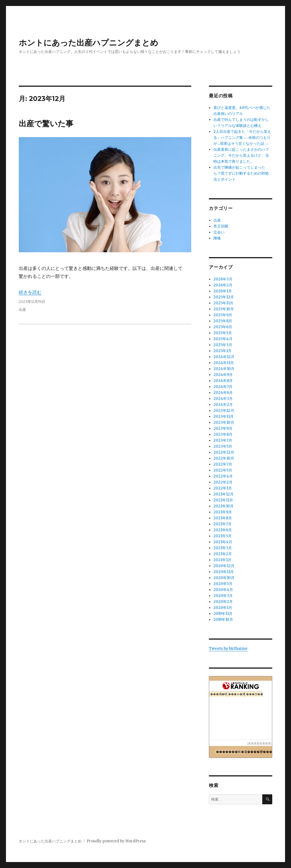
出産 (22, 309)
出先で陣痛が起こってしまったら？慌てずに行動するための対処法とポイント (241, 173)
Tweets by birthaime (228, 649)
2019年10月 (223, 620)
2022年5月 (223, 470)
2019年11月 (223, 614)
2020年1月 (223, 608)
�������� (259, 743)
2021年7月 (223, 524)
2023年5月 (223, 446)
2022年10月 (224, 458)
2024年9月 (223, 375)
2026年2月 (223, 285)
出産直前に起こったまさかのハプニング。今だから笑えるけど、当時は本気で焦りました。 (241, 155)
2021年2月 (223, 554)
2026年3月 (223, 279)
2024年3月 (223, 399)
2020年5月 (223, 584)
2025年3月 (223, 345)
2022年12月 (224, 452)
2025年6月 (223, 327)
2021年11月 (223, 500)
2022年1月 (223, 488)
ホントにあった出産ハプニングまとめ (89, 43)
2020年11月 (224, 572)
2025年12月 (224, 297)
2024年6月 (223, 393)
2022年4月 (223, 476)
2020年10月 (224, 578)
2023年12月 (224, 411)
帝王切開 (221, 226)
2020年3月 (223, 596)
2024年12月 (224, 357)
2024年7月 (223, 387)
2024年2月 (223, 405)
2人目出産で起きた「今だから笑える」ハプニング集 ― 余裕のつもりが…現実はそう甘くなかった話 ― (242, 138)
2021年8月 (223, 518)
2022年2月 (223, 482)
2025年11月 (223, 303)
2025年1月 (223, 351)
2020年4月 (223, 590)
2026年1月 (223, 291)
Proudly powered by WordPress (116, 841)
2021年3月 (223, 548)
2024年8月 (223, 381)
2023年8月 (223, 434)
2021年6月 (223, 530)
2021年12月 (224, 494)
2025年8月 (223, 321)
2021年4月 (223, 542)
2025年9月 (223, 315)
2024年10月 (224, 369)
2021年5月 (223, 536)
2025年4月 (223, 339)
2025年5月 (223, 333)
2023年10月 (224, 422)
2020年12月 (224, 566)
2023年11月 (224, 417)
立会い (219, 232)
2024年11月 (224, 363)
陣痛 (217, 238)
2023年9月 (223, 428)
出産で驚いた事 (46, 124)
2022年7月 (223, 464)
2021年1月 (222, 560)
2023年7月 (223, 440)
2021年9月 (223, 512)
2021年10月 (224, 506)
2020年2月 (223, 602)
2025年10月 (224, 309)
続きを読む (30, 292)
